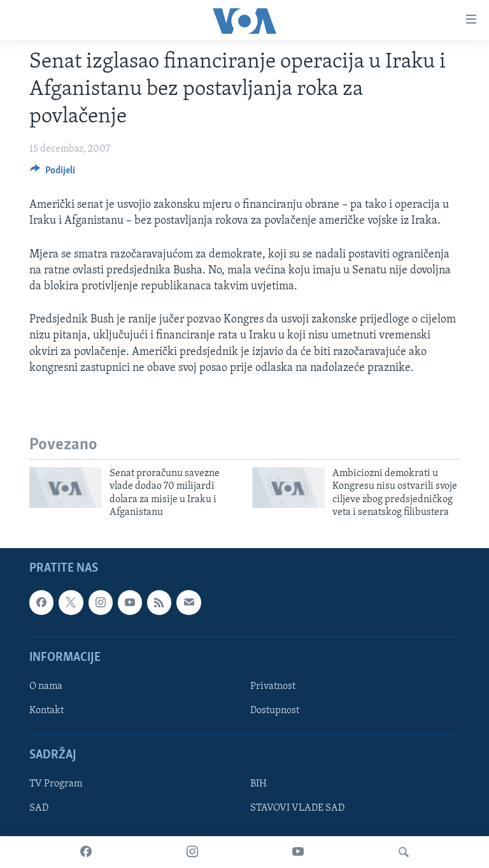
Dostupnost (275, 711)
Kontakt (46, 711)
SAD (39, 809)
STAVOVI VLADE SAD (297, 809)
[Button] (53, 173)
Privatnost (273, 686)
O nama (46, 686)
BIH (259, 785)
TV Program (56, 785)
